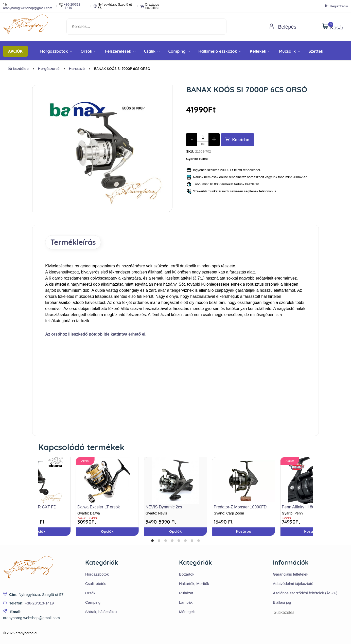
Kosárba (238, 140)
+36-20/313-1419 (39, 603)
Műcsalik (289, 51)
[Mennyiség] (203, 140)
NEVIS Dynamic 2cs (164, 508)
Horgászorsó (49, 69)
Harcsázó (77, 69)
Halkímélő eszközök (220, 51)
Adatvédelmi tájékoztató (293, 584)
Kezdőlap (18, 69)
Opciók (175, 532)
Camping (179, 51)
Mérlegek (187, 612)
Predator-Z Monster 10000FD (240, 508)
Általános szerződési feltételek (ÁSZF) (305, 593)
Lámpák (186, 603)
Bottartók (187, 575)
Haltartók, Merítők (194, 584)
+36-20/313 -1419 (70, 6)
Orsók (89, 51)
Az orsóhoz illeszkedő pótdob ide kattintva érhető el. (96, 335)
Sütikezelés (284, 613)
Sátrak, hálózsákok (101, 612)
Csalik (152, 51)
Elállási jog (282, 603)
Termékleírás (74, 242)
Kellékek (260, 51)
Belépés (283, 27)
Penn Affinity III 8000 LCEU (306, 508)
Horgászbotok (56, 51)
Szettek (316, 51)
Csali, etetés (96, 584)
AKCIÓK (15, 51)
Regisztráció (337, 6)
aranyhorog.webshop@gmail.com (28, 6)
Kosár (333, 27)
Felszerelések (120, 51)
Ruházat (186, 593)
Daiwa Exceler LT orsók (99, 508)
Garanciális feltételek (291, 575)
